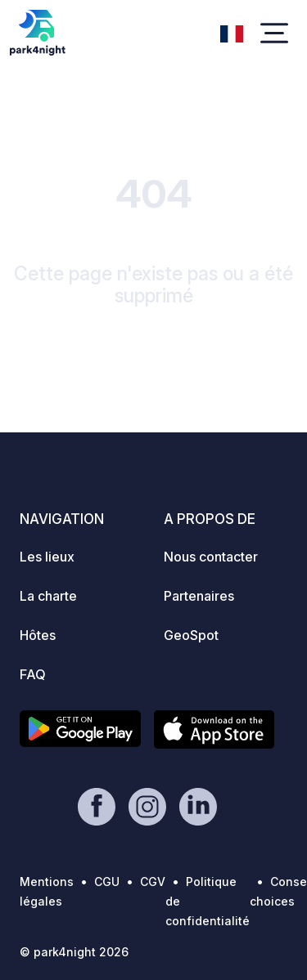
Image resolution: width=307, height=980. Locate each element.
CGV (153, 882)
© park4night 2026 (74, 952)
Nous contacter (211, 557)
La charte (48, 596)
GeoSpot (191, 635)
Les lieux (47, 557)
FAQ (33, 674)
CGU (107, 882)
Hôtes (38, 635)
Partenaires (199, 596)
